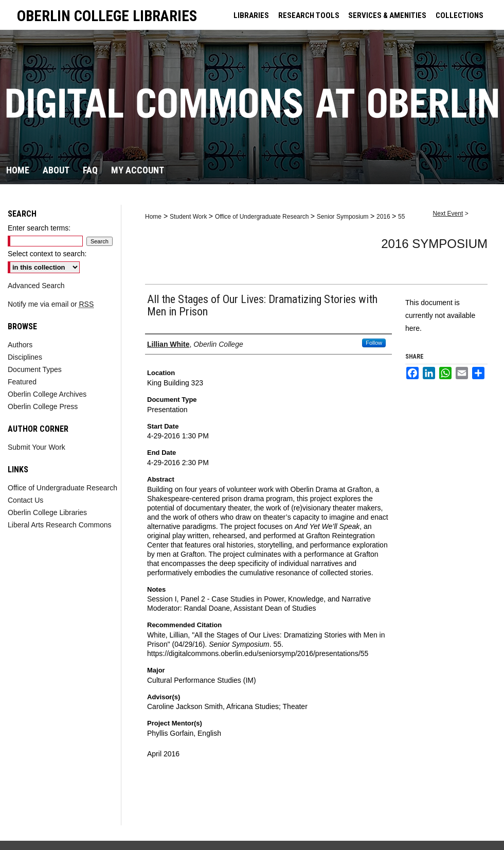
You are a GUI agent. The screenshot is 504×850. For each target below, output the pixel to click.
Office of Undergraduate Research (263, 217)
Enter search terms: (39, 228)
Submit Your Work (37, 447)
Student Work (189, 217)
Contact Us (25, 500)
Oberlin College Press (43, 406)
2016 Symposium (434, 244)
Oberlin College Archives (47, 394)
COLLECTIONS (460, 15)
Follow (374, 343)
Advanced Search (36, 286)
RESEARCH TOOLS (309, 15)
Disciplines (25, 357)
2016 (384, 217)
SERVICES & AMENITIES (387, 15)
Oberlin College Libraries (47, 512)
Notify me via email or (51, 304)
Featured (22, 382)
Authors (20, 345)
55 (401, 217)
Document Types (35, 369)
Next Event (448, 214)
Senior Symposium (344, 217)
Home (153, 217)
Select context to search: (47, 254)
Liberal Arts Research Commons (60, 525)
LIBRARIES (251, 15)
